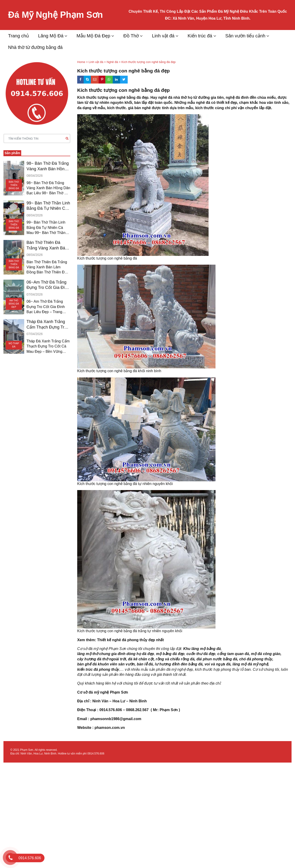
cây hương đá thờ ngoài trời (102, 659)
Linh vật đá (163, 36)
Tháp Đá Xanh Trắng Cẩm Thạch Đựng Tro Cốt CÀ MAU (47, 325)
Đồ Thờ (131, 36)
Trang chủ (18, 36)
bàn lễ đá (145, 664)
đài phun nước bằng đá (217, 659)
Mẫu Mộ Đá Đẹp (93, 36)
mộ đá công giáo (266, 654)
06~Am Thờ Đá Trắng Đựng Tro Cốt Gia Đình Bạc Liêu (48, 285)
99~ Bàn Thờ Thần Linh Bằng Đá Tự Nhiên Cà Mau (48, 206)
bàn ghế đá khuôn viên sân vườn (106, 664)
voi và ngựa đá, (218, 664)
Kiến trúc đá (200, 36)
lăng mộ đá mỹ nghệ (250, 664)
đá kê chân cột (141, 659)
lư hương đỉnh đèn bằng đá (179, 664)
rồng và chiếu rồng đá (175, 659)
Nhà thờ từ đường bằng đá (35, 47)
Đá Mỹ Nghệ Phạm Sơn (55, 15)
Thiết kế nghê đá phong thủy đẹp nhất (130, 640)
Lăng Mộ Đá (51, 36)
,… (121, 669)
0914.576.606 (96, 754)
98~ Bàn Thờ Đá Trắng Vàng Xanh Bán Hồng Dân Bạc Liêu (48, 166)
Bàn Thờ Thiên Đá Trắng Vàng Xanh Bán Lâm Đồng (47, 245)
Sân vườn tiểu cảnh (245, 36)
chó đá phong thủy (256, 659)
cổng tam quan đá (233, 654)
